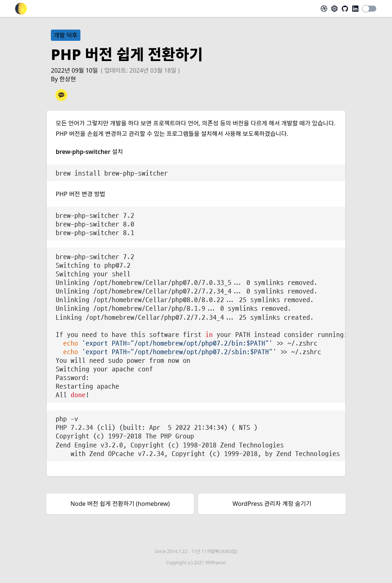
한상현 (68, 79)
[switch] (370, 9)
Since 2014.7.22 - (196, 551)
